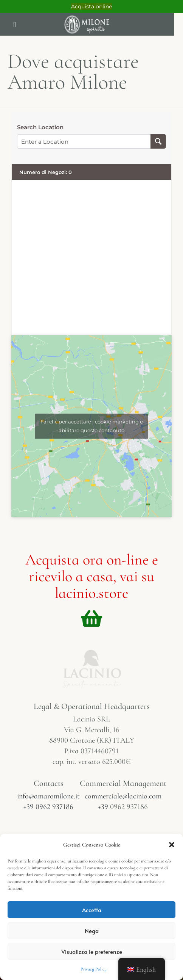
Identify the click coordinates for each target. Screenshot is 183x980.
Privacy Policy (94, 969)
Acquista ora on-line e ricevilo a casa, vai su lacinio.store (92, 576)
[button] (172, 845)
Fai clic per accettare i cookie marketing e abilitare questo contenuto (92, 426)
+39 (104, 807)
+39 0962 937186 (48, 807)
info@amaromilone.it (48, 796)
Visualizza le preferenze (92, 951)
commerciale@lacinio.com (123, 796)
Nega (92, 931)
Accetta (92, 910)
